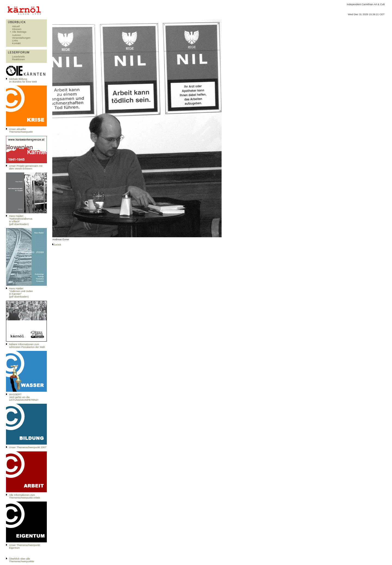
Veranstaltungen (21, 38)
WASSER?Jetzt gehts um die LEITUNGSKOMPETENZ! (24, 397)
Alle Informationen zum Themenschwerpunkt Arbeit (24, 496)
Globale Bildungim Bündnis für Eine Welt (23, 80)
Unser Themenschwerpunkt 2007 (28, 447)
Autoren (16, 35)
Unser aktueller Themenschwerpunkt (21, 130)
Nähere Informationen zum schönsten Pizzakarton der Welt (27, 346)
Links (15, 41)
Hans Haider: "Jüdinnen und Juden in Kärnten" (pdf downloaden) (21, 293)
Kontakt (16, 43)
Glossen (17, 29)
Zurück (57, 245)
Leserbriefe (18, 57)
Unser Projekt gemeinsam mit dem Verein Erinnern (26, 167)
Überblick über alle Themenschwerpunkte (22, 560)
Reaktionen (18, 59)
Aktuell (16, 26)
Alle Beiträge (19, 32)
